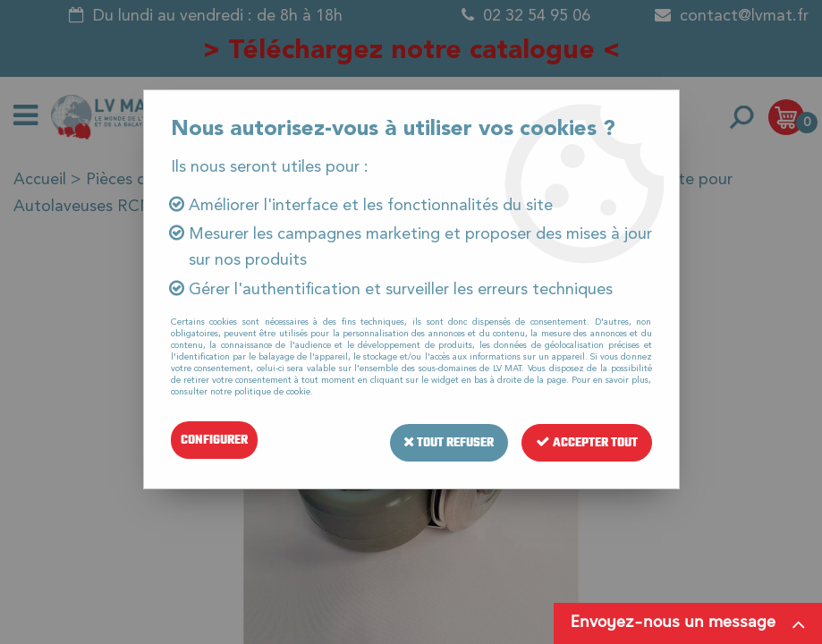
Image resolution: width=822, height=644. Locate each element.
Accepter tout (587, 440)
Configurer (214, 440)
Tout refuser (448, 440)
